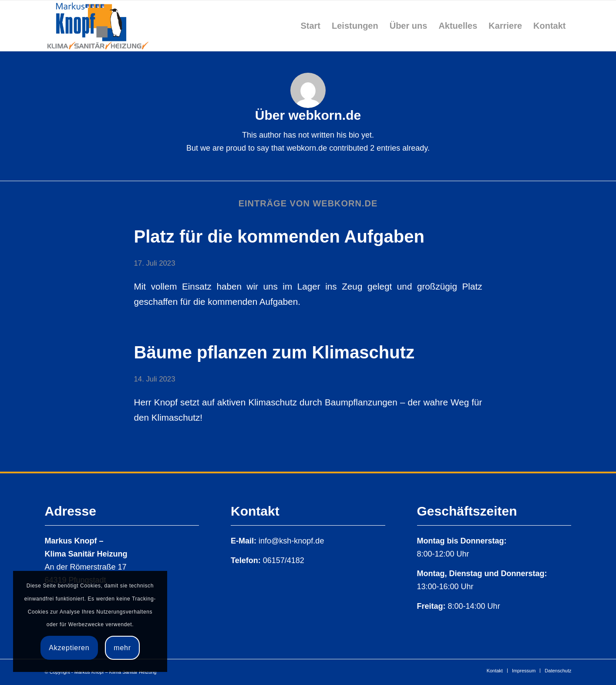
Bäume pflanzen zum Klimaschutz (274, 352)
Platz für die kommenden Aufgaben (279, 236)
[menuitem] (310, 26)
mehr (122, 648)
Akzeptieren (69, 648)
